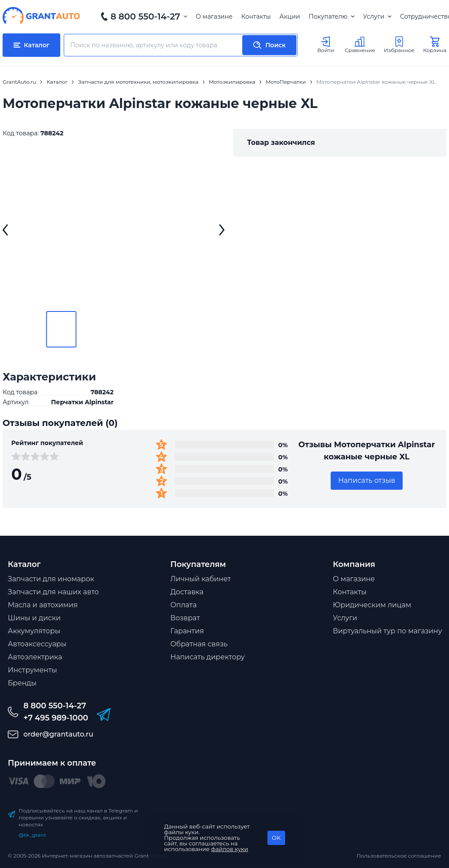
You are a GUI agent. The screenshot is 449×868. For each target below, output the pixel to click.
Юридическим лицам (372, 605)
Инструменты (33, 670)
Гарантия (187, 631)
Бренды (22, 683)
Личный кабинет (201, 579)
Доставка (187, 592)
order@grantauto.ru (58, 734)
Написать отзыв (367, 480)
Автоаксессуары (37, 644)
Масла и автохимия (43, 605)
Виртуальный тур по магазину (387, 631)
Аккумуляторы (34, 631)
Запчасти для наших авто (53, 592)
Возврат (185, 618)
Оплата (184, 605)
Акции (290, 16)
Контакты (256, 16)
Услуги (377, 16)
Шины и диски (34, 618)
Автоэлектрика (35, 657)
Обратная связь (199, 644)
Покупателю (331, 16)
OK (276, 838)
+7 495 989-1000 (56, 718)
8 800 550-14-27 (145, 16)
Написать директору (208, 657)
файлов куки (230, 849)
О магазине (214, 16)
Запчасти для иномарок (51, 579)
